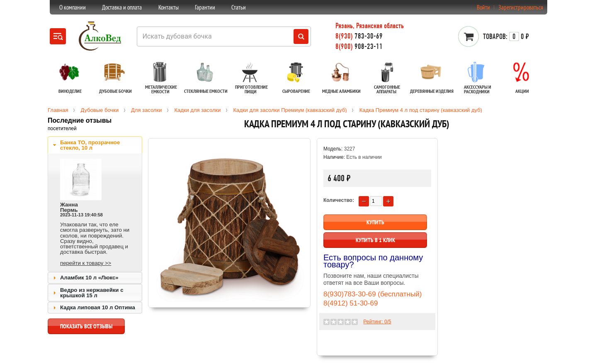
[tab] (95, 145)
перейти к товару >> (86, 263)
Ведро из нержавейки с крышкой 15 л (92, 293)
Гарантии (205, 7)
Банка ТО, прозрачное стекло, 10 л (90, 145)
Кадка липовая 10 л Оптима (98, 307)
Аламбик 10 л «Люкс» (89, 278)
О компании (73, 7)
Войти (483, 7)
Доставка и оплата (122, 7)
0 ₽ (506, 36)
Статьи (239, 7)
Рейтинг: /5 (377, 322)
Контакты (169, 7)
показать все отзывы (86, 328)
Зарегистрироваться (521, 7)
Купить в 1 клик (375, 240)
